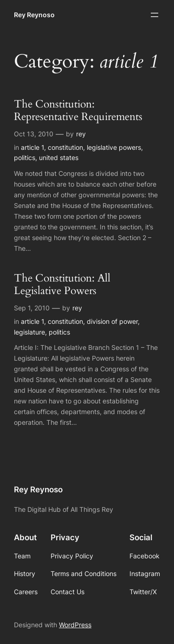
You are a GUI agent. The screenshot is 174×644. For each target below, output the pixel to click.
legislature (29, 332)
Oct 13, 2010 (34, 134)
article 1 (32, 147)
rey (81, 134)
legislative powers (114, 147)
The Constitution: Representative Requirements (78, 111)
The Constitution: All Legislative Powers (62, 285)
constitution (65, 147)
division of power (112, 321)
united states (59, 158)
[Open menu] (155, 15)
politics (25, 158)
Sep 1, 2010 (32, 308)
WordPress (75, 625)
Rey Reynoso (34, 15)
